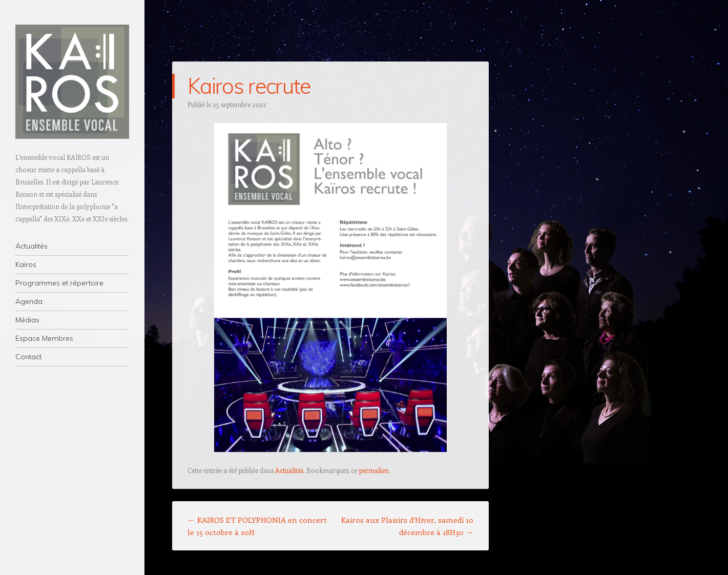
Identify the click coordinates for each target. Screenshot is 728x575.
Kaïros (26, 264)
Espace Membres (44, 338)
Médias (27, 320)
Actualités (32, 246)
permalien (374, 470)
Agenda (29, 301)
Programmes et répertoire (59, 283)
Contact (28, 357)
